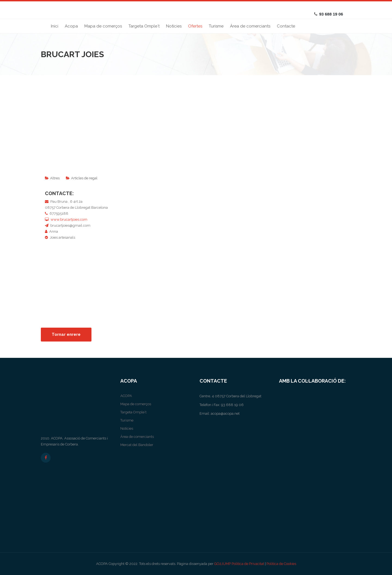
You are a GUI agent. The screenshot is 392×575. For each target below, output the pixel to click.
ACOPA (126, 396)
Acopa (71, 26)
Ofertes (195, 26)
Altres (55, 178)
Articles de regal (84, 178)
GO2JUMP (223, 564)
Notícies (174, 26)
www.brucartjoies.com (69, 219)
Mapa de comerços (103, 26)
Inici (55, 26)
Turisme (216, 26)
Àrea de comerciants (250, 26)
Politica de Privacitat (248, 564)
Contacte (286, 26)
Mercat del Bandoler (137, 445)
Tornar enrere (66, 334)
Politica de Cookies (281, 564)
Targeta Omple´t (144, 26)
